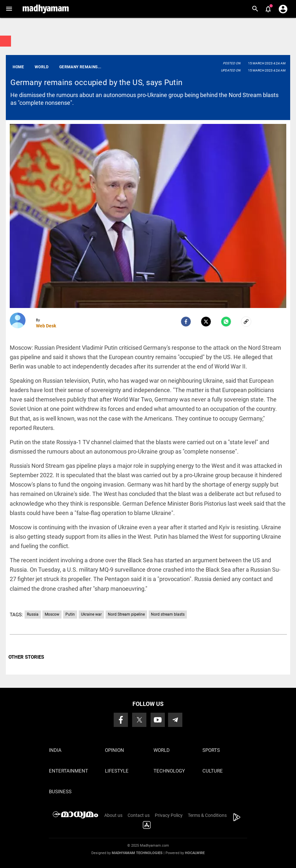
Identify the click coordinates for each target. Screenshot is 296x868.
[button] (9, 9)
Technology (169, 771)
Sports (211, 750)
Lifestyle (117, 771)
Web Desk (46, 326)
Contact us (139, 815)
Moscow (52, 614)
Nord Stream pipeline (126, 614)
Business (60, 792)
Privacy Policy (169, 815)
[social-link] (246, 322)
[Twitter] (206, 322)
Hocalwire (195, 853)
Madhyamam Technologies (137, 853)
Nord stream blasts (168, 614)
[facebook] (186, 322)
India (55, 750)
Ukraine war (91, 614)
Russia (33, 614)
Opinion (114, 750)
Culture (213, 771)
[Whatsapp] (226, 322)
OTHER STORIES (26, 657)
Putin (70, 614)
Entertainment (68, 771)
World (162, 750)
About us (113, 815)
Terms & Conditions (207, 815)
